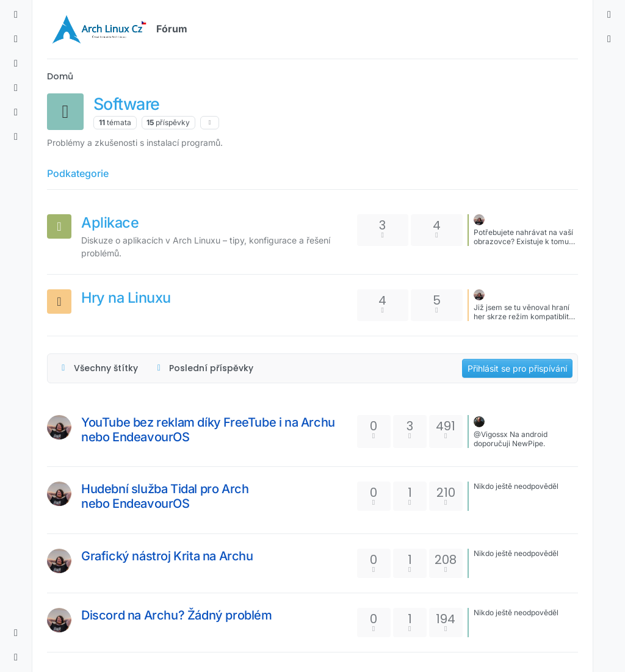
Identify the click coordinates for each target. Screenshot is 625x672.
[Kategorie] (16, 15)
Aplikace (110, 222)
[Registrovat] (609, 39)
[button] (16, 633)
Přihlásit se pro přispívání (517, 368)
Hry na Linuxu (126, 298)
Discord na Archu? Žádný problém (177, 615)
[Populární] (16, 88)
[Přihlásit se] (609, 15)
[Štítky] (16, 63)
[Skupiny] (16, 137)
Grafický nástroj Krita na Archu (167, 556)
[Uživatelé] (16, 112)
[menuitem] (609, 15)
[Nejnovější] (16, 39)
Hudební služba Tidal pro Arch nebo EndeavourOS (165, 496)
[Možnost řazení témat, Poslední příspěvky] (204, 368)
